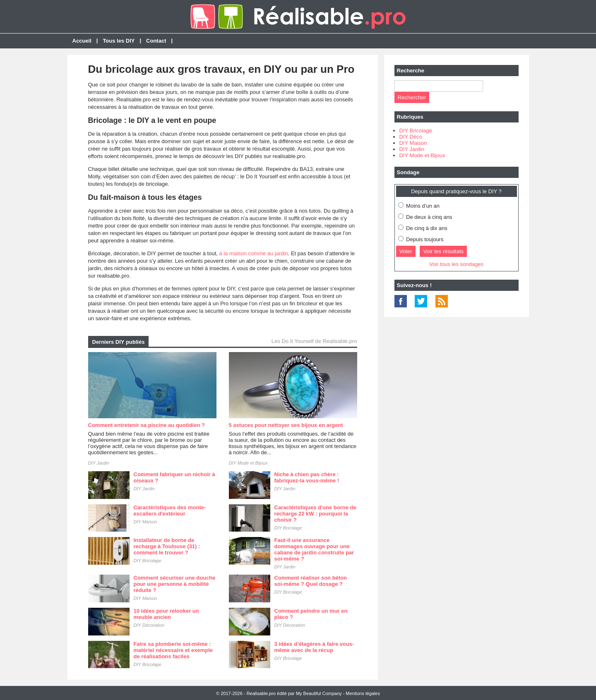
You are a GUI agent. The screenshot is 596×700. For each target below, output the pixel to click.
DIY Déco (411, 137)
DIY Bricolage (288, 528)
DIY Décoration (149, 625)
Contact (156, 41)
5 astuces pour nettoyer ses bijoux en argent (286, 425)
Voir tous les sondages (456, 264)
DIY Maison (145, 522)
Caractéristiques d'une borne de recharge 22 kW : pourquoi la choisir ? (315, 514)
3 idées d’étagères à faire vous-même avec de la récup (314, 647)
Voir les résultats (443, 251)
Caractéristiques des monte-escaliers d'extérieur (170, 511)
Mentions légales (363, 693)
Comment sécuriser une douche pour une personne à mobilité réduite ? (175, 584)
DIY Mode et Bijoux (248, 463)
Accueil (82, 41)
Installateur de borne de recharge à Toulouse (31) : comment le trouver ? (167, 546)
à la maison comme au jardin (254, 253)
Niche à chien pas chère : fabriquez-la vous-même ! (307, 477)
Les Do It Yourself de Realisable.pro (314, 341)
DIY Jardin (99, 463)
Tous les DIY (119, 41)
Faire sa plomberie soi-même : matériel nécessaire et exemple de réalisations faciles (173, 650)
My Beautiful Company (319, 693)
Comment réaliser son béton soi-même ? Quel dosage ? (311, 581)
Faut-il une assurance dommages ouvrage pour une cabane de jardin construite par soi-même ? (314, 549)
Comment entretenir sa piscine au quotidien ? (147, 425)
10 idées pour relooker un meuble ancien (166, 614)
